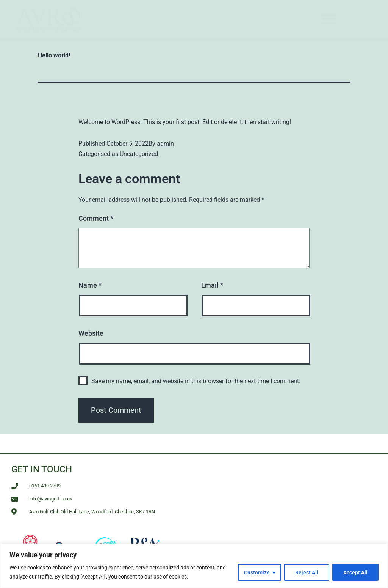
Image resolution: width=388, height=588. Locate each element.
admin (165, 144)
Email (212, 285)
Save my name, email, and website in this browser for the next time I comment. (196, 381)
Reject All (307, 572)
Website (91, 333)
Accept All (355, 572)
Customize (257, 572)
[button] (330, 19)
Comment (96, 218)
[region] (194, 566)
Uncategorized (139, 154)
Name (90, 285)
